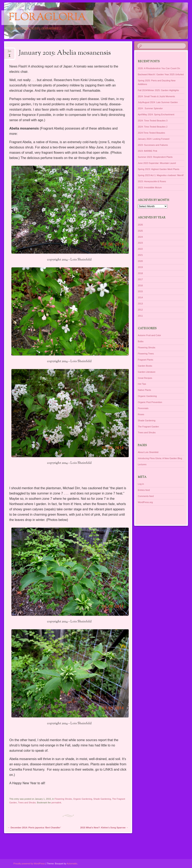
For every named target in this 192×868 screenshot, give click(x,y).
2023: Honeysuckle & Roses (152, 181)
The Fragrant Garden (148, 427)
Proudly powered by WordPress (29, 864)
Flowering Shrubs (63, 799)
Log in (141, 484)
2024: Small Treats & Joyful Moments (156, 96)
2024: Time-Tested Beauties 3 (153, 121)
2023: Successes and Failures (153, 145)
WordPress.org (145, 502)
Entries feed (144, 490)
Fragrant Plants (145, 360)
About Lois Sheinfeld (148, 452)
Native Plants (144, 390)
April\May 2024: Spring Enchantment (156, 114)
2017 (140, 279)
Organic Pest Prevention (150, 402)
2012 (140, 310)
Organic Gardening (83, 799)
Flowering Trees (146, 354)
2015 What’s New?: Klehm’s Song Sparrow (104, 828)
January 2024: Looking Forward (154, 139)
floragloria (47, 18)
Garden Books (145, 366)
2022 (140, 249)
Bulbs (141, 341)
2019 (140, 267)
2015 (140, 291)
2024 (140, 237)
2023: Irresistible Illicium (150, 187)
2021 (140, 255)
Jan (9, 52)
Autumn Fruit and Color (149, 335)
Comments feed (146, 496)
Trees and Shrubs (27, 803)
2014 (140, 297)
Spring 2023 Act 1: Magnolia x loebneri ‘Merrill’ (161, 175)
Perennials (143, 408)
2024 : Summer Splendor (150, 108)
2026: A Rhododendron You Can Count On (159, 68)
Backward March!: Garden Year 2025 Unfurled (161, 74)
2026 (140, 225)
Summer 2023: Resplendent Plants (155, 157)
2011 (140, 316)
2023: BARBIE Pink (148, 151)
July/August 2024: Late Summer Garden (158, 102)
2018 (140, 273)
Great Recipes (145, 378)
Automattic (72, 864)
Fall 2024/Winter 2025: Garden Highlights (158, 90)
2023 (140, 243)
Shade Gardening (102, 799)
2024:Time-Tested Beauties (151, 133)
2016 (140, 285)
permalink (56, 803)
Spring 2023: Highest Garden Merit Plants (159, 169)
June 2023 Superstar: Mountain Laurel (157, 163)
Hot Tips (142, 384)
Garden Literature (147, 372)
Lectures (142, 464)
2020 (140, 261)
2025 (140, 231)
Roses (141, 414)
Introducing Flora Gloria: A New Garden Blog (160, 458)
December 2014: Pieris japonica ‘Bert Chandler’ (34, 828)
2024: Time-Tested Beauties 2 (153, 127)
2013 (140, 304)
